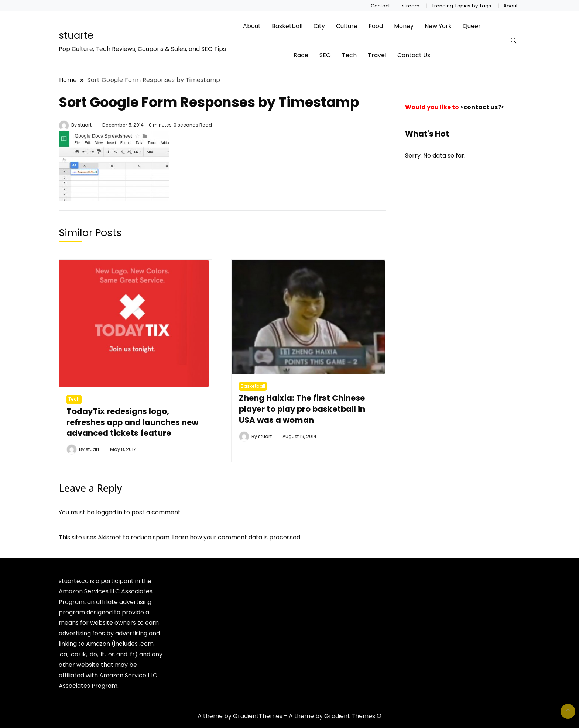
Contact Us (414, 55)
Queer (472, 26)
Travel (377, 55)
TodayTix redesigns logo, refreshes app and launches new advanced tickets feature (132, 422)
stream (411, 6)
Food (376, 26)
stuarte (76, 35)
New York (438, 26)
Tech (349, 55)
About (511, 6)
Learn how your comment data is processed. (237, 537)
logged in (109, 512)
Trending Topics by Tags (461, 6)
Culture (347, 26)
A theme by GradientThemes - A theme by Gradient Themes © (289, 716)
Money (404, 26)
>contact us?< (482, 107)
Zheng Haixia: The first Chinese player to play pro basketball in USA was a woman (302, 409)
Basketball (287, 26)
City (319, 26)
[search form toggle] (514, 41)
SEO (325, 55)
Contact (380, 6)
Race (301, 55)
